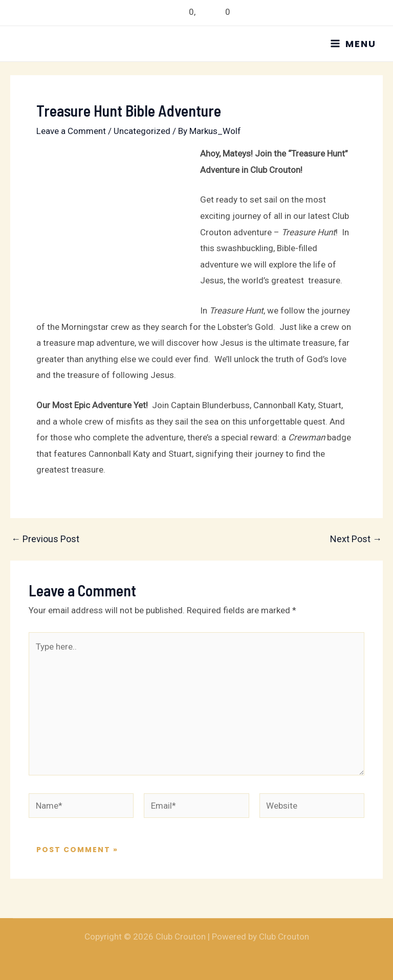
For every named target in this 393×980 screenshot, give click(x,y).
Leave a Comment (71, 131)
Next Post (356, 539)
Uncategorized (142, 131)
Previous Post (45, 539)
